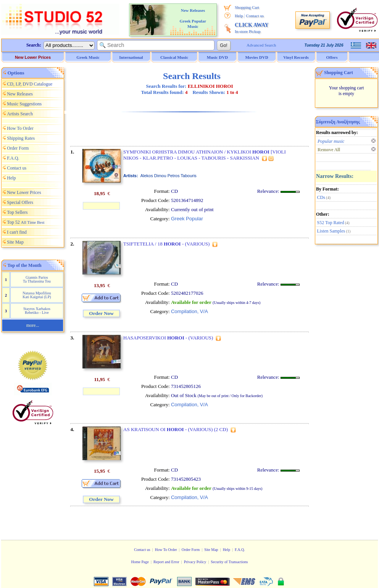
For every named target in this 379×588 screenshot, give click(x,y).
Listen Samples (331, 231)
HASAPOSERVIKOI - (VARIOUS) (168, 338)
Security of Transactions (229, 562)
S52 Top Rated (331, 223)
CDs (321, 197)
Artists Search (20, 114)
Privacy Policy (195, 562)
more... (33, 325)
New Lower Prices (33, 57)
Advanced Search (261, 45)
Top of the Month (25, 265)
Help (239, 16)
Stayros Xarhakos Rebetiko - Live (37, 311)
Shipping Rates (21, 138)
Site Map (15, 242)
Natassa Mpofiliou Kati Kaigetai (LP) (37, 295)
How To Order (20, 128)
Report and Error (166, 562)
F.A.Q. (13, 158)
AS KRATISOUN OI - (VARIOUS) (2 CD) (176, 429)
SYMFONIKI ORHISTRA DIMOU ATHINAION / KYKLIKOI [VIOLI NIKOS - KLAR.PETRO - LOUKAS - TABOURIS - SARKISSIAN (205, 155)
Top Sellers (17, 212)
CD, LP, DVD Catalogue (30, 84)
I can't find (17, 232)
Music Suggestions (24, 104)
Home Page (140, 562)
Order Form (18, 148)
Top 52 (26, 222)
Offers (332, 57)
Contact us (255, 16)
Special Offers (20, 202)
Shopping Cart (247, 7)
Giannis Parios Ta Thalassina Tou (37, 279)
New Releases (20, 94)
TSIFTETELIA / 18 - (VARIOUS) (166, 244)
